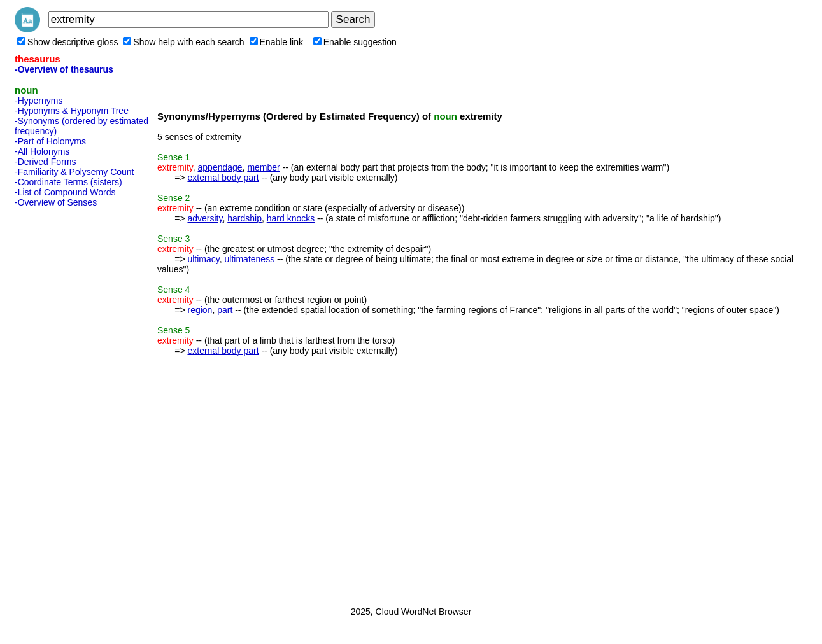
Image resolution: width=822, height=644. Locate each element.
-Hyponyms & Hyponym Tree (72, 111)
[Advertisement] (66, 403)
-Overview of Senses (56, 202)
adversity (205, 218)
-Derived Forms (45, 162)
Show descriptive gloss (67, 42)
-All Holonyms (42, 151)
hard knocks (291, 218)
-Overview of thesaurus (64, 69)
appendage (220, 167)
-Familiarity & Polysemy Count (74, 172)
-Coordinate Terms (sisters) (68, 182)
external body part (223, 178)
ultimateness (250, 259)
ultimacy (203, 259)
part (225, 310)
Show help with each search (183, 42)
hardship (244, 218)
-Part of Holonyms (50, 141)
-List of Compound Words (65, 192)
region (200, 310)
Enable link (277, 42)
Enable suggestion (355, 42)
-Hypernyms (39, 101)
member (263, 167)
